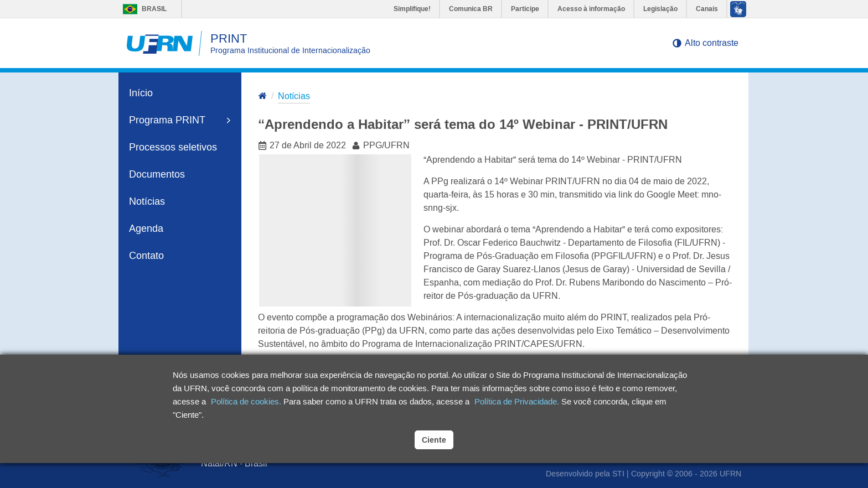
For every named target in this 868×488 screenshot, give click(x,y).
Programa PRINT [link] (180, 120)
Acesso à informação (591, 9)
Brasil (142, 9)
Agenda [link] (146, 229)
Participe (525, 9)
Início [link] (141, 93)
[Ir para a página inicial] (262, 97)
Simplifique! (412, 9)
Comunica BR (471, 9)
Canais (707, 9)
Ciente (434, 440)
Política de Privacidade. (517, 401)
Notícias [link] (147, 201)
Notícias (294, 96)
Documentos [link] (157, 174)
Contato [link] (146, 256)
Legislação (660, 9)
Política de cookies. (246, 401)
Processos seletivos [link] (173, 147)
